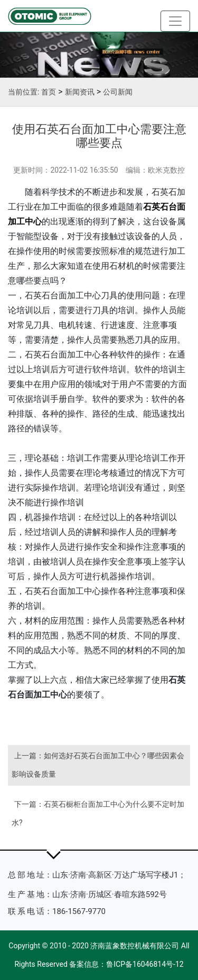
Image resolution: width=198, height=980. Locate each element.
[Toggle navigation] (175, 21)
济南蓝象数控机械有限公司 (135, 946)
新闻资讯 (80, 92)
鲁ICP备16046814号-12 (145, 964)
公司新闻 (118, 92)
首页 (49, 92)
